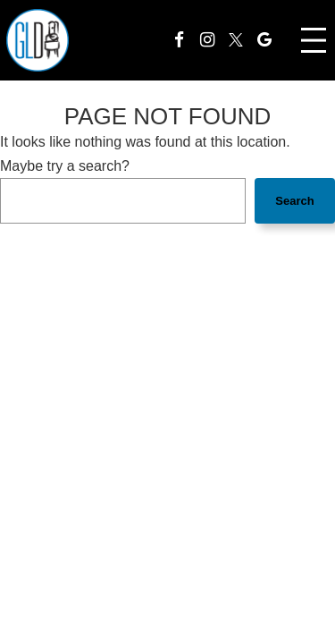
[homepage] (38, 40)
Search (294, 201)
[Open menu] (314, 40)
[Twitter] (236, 40)
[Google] (264, 40)
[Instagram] (207, 40)
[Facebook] (179, 40)
